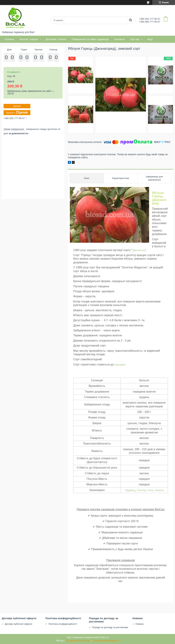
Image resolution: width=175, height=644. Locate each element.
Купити (17, 106)
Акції (150, 39)
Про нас (135, 39)
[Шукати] (130, 20)
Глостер (141, 490)
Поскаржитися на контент (78, 641)
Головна (9, 39)
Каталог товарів (29, 39)
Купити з (17, 113)
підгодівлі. (120, 365)
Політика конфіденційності (63, 624)
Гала (150, 490)
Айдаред (130, 490)
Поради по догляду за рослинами (110, 627)
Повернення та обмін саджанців (90, 39)
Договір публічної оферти (18, 624)
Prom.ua (104, 637)
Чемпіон (159, 490)
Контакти (119, 39)
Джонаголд (139, 250)
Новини (140, 624)
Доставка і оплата (56, 39)
